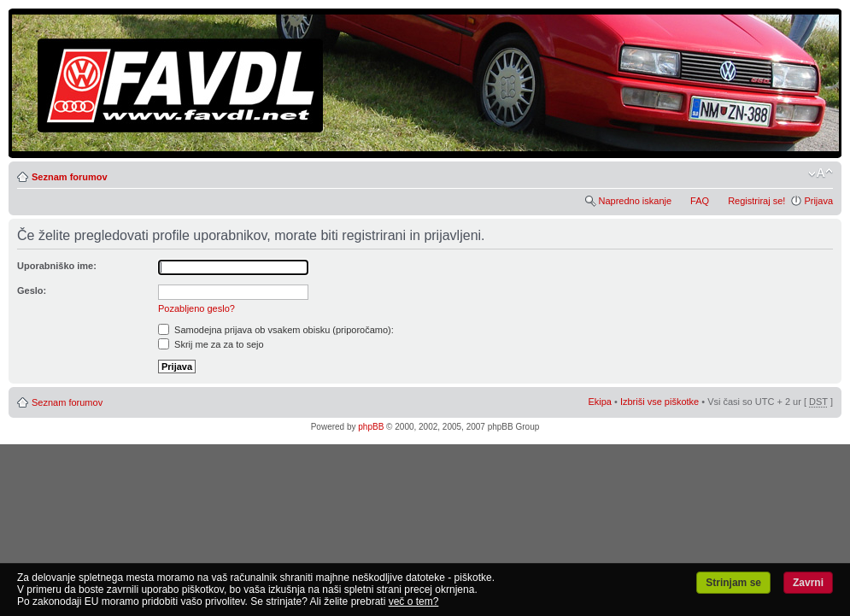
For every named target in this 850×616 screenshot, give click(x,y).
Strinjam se (733, 583)
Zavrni (808, 583)
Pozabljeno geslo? (196, 308)
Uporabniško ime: (57, 266)
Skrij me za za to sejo (211, 344)
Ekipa (600, 402)
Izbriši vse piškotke (661, 402)
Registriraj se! (756, 201)
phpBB (371, 427)
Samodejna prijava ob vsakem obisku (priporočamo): (276, 330)
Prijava (818, 201)
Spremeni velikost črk (821, 173)
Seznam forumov (70, 177)
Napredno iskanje (635, 201)
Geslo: (32, 290)
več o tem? (414, 601)
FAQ (700, 201)
